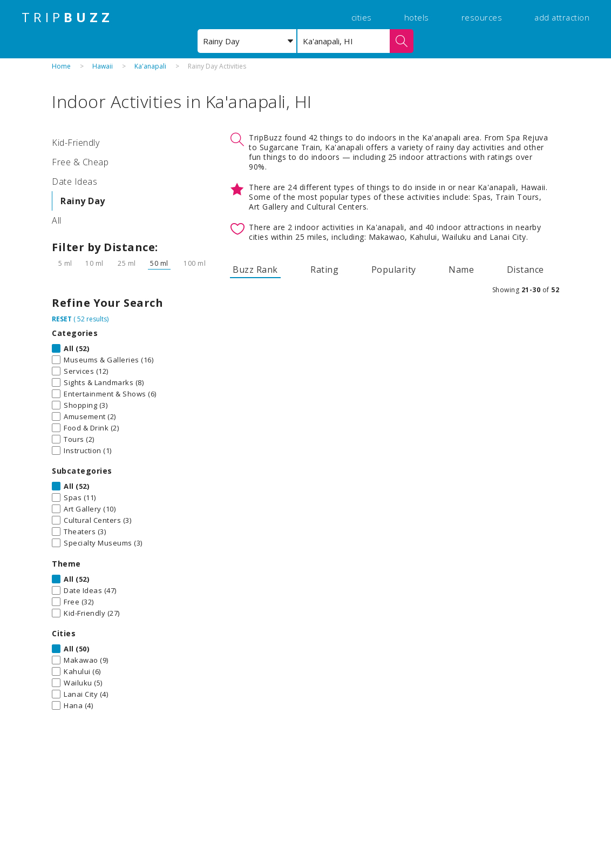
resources (482, 17)
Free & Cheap (80, 162)
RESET (62, 319)
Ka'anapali (150, 66)
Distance (525, 270)
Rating (324, 270)
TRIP (67, 17)
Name (461, 270)
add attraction (562, 17)
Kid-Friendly (76, 143)
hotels (417, 17)
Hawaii (103, 66)
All (57, 220)
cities (362, 17)
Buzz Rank (255, 270)
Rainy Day (83, 201)
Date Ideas (74, 181)
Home (61, 66)
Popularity (394, 270)
